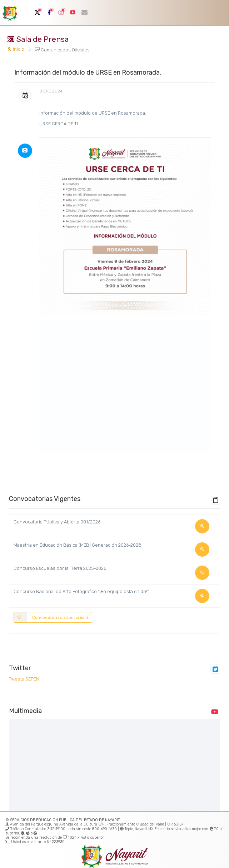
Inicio (16, 49)
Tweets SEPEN (24, 679)
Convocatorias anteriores (51, 617)
